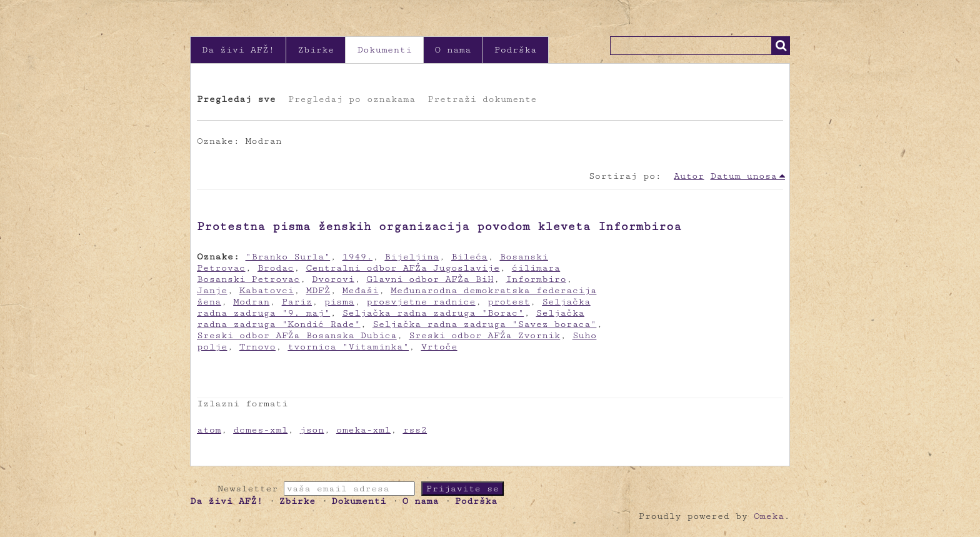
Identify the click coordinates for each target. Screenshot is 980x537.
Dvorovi (333, 279)
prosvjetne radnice (421, 302)
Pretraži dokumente (482, 99)
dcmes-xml (260, 430)
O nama (453, 50)
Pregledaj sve (236, 99)
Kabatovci (267, 290)
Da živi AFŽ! (238, 50)
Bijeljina (412, 257)
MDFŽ (318, 290)
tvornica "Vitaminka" (348, 347)
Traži (781, 46)
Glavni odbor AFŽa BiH (430, 279)
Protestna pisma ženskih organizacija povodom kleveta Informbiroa (439, 226)
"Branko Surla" (288, 257)
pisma (339, 302)
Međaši (361, 290)
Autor (689, 176)
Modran (251, 302)
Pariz (297, 302)
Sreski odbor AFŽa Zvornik (484, 335)
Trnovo (257, 347)
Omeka (769, 516)
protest (509, 302)
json (312, 430)
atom (209, 430)
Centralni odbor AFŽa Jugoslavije (402, 268)
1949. (357, 257)
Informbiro (536, 279)
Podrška (516, 50)
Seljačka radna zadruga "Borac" (433, 313)
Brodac (276, 268)
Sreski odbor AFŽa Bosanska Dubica (297, 335)
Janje (212, 290)
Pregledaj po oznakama (352, 99)
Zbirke (316, 50)
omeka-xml (363, 430)
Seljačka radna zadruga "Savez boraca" (484, 324)
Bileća (469, 257)
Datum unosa (743, 176)
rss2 (415, 430)
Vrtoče (439, 347)
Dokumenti (384, 50)
